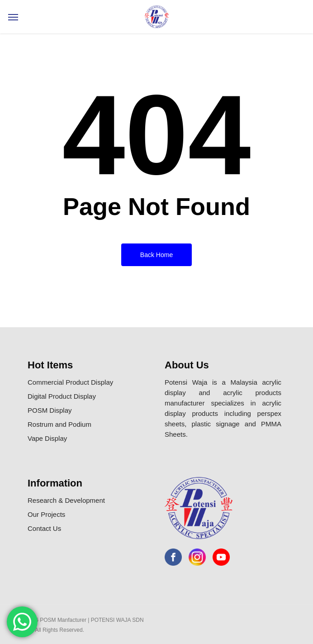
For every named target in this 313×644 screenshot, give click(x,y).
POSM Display (50, 410)
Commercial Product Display (70, 382)
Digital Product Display (62, 396)
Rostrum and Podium (59, 424)
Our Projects (46, 514)
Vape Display (47, 438)
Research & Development (66, 500)
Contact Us (44, 528)
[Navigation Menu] (13, 17)
